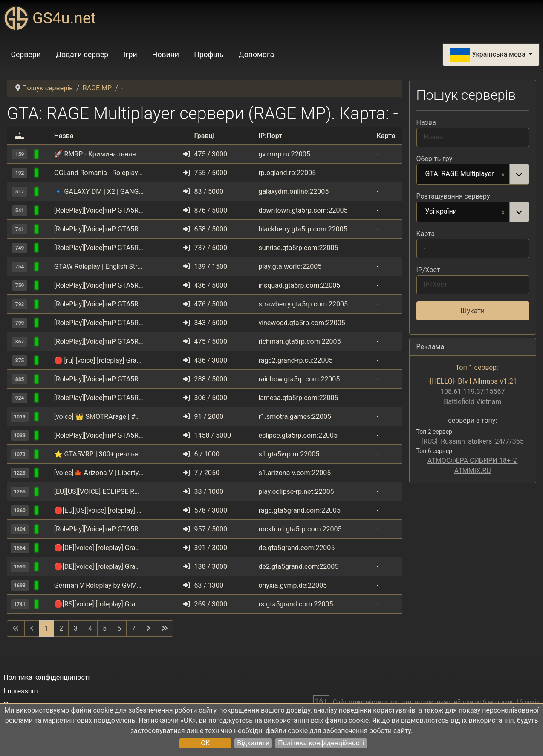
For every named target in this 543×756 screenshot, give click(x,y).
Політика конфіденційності (321, 743)
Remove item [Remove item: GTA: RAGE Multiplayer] (503, 174)
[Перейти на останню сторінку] (165, 629)
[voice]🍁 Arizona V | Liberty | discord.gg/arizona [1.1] (99, 473)
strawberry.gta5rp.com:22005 (303, 304)
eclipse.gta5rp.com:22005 (298, 435)
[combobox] (473, 174)
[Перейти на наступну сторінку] (148, 629)
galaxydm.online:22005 (293, 192)
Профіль (209, 55)
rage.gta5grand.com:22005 (299, 510)
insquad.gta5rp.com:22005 (299, 285)
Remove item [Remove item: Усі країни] (503, 212)
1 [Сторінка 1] (47, 628)
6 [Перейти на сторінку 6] (119, 628)
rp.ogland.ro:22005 (287, 173)
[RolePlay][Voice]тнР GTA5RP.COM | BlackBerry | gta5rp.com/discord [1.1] (99, 229)
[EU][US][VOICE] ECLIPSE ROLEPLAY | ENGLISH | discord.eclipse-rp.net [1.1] (99, 492)
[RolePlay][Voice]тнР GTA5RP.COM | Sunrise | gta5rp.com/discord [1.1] (99, 248)
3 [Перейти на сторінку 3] (76, 628)
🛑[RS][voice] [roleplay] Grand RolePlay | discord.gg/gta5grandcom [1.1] (99, 604)
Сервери (26, 55)
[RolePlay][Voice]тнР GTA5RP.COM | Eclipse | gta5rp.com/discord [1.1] (99, 435)
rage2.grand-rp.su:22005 (295, 360)
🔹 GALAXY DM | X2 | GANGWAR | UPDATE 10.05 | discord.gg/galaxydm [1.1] (99, 192)
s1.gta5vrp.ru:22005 (289, 454)
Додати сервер (82, 55)
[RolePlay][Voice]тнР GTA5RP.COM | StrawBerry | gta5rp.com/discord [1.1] (99, 304)
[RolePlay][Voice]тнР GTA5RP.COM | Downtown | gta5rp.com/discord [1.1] (99, 210)
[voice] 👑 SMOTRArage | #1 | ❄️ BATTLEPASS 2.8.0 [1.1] (99, 417)
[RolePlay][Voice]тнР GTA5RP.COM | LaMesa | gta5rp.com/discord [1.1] (99, 398)
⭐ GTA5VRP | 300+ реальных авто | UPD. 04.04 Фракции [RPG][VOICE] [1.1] (99, 454)
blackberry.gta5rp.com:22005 (303, 229)
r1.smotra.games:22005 (295, 417)
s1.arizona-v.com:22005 (295, 473)
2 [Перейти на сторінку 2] (61, 628)
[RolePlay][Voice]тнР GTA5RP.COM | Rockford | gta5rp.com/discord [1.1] (99, 529)
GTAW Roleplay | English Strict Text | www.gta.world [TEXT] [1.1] (99, 267)
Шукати (472, 311)
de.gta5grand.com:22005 (296, 548)
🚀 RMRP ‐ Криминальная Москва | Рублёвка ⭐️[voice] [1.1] (99, 154)
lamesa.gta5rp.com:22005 (298, 398)
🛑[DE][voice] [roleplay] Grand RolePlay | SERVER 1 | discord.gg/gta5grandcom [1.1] (99, 548)
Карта (426, 234)
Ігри (130, 55)
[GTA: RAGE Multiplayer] (47, 154)
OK (205, 743)
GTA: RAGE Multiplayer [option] (464, 174)
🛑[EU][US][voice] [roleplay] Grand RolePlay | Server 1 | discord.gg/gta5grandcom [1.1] (99, 510)
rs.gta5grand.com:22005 (296, 604)
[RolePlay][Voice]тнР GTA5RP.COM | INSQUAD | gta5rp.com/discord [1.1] (99, 285)
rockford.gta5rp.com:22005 (300, 529)
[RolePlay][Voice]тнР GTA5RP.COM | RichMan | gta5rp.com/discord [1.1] (99, 342)
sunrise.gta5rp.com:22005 (298, 248)
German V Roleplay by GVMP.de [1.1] (99, 585)
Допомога (257, 55)
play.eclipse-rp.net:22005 (296, 492)
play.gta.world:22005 (290, 267)
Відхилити (253, 743)
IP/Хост (428, 270)
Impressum (21, 691)
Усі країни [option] (464, 212)
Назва (426, 123)
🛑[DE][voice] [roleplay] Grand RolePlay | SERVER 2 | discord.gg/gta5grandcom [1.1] (99, 567)
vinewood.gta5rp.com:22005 (302, 323)
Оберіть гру (435, 159)
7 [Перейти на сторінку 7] (134, 628)
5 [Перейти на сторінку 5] (105, 628)
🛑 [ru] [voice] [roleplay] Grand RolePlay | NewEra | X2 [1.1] (99, 360)
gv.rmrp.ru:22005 (284, 154)
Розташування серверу (453, 196)
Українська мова (488, 55)
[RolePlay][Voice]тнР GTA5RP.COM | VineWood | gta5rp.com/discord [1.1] (99, 323)
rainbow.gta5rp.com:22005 (299, 379)
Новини (166, 55)
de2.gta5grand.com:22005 (298, 567)
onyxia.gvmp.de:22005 (293, 585)
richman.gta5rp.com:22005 (299, 342)
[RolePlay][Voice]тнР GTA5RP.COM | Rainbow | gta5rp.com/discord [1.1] (99, 379)
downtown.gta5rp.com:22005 (303, 210)
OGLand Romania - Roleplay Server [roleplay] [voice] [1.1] (99, 173)
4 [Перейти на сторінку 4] (90, 628)
